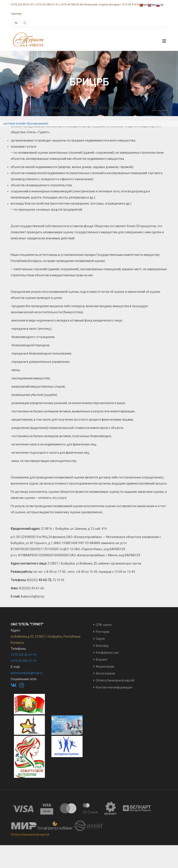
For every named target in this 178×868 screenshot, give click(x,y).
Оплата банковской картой (115, 680)
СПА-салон (104, 625)
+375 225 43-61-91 (24, 655)
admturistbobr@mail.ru (27, 673)
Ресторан (103, 632)
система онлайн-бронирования (26, 123)
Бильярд (102, 646)
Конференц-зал (107, 653)
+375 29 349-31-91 (24, 661)
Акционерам (105, 666)
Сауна (100, 639)
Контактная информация (114, 687)
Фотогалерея (105, 673)
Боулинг (102, 660)
